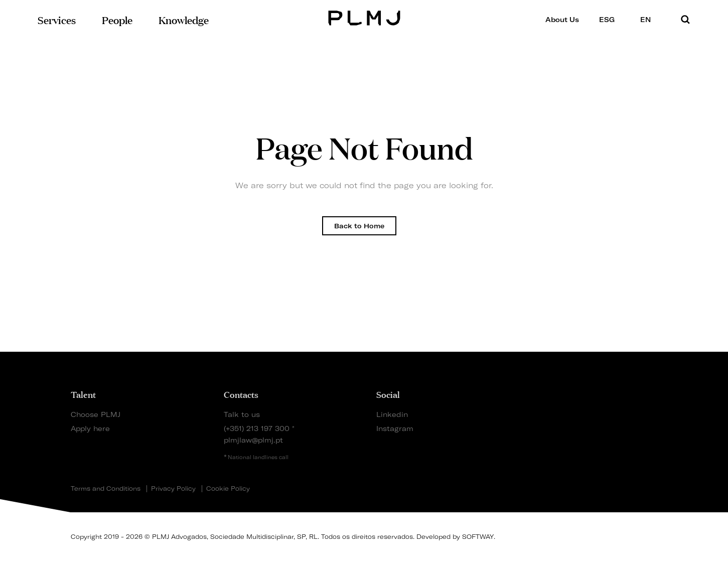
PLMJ (364, 17)
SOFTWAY (478, 537)
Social (388, 394)
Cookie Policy (228, 489)
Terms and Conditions (106, 489)
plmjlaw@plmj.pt (253, 440)
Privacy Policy (173, 489)
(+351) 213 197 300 (257, 428)
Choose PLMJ (96, 414)
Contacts (241, 394)
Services (57, 19)
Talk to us (242, 414)
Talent (83, 394)
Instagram (395, 428)
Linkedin (392, 414)
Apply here (90, 428)
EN (649, 19)
